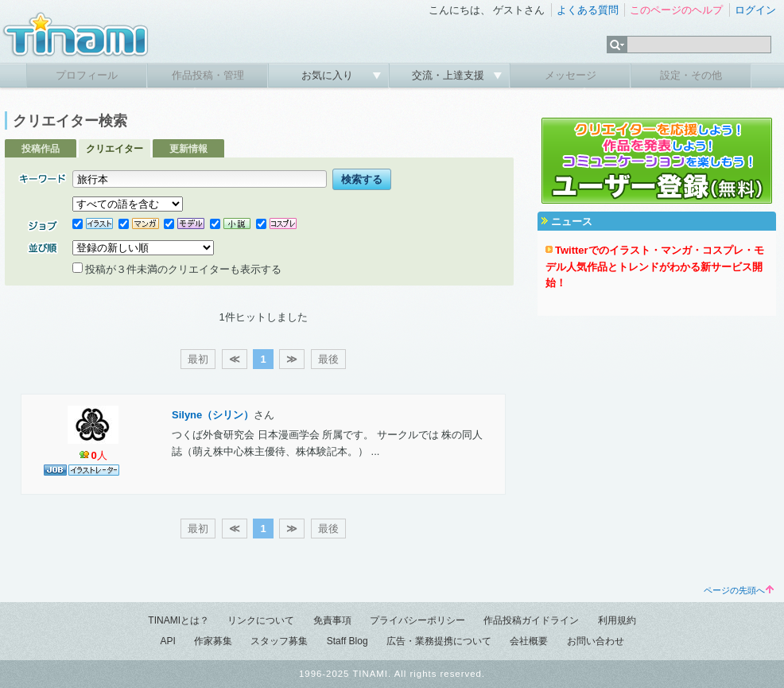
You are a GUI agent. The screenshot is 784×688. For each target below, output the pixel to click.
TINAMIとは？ (179, 620)
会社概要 (529, 641)
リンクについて (261, 620)
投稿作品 (41, 149)
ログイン (755, 10)
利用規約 (617, 620)
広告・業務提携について (439, 641)
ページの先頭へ (739, 590)
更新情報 (188, 149)
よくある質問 (588, 10)
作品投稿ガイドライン (531, 620)
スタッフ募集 (279, 641)
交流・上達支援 (450, 75)
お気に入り (329, 75)
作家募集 (213, 641)
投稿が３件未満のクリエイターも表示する (177, 269)
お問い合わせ (596, 641)
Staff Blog (347, 641)
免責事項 (332, 620)
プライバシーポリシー (417, 620)
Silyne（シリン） (213, 415)
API (167, 641)
